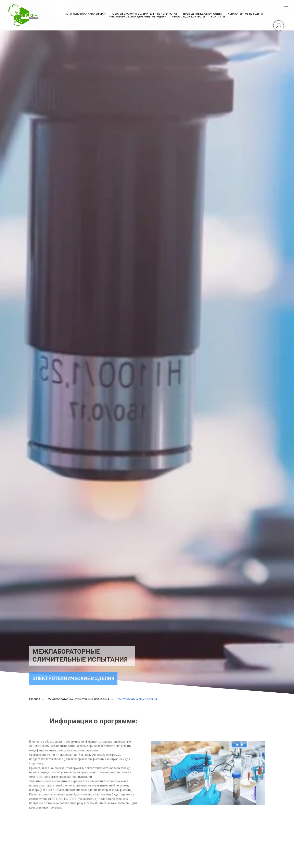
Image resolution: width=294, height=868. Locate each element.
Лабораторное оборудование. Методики (137, 17)
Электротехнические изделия (137, 699)
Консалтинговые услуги (245, 14)
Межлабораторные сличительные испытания (145, 14)
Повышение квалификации (202, 14)
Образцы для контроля (189, 17)
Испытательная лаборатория (86, 14)
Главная (35, 699)
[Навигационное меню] (286, 8)
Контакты (218, 17)
